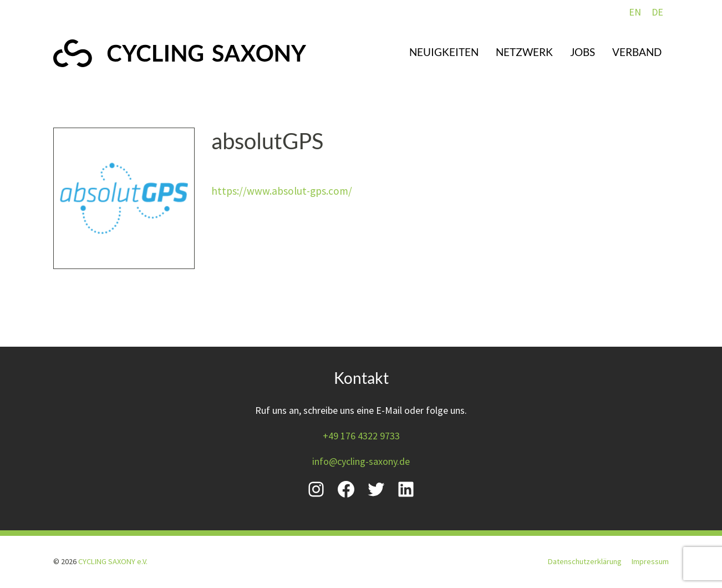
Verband (637, 52)
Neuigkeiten (444, 52)
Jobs (583, 52)
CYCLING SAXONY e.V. (113, 561)
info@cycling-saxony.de (361, 461)
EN (635, 12)
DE (657, 12)
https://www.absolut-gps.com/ (282, 191)
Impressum (650, 561)
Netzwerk (524, 52)
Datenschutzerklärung (585, 561)
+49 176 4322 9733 (361, 436)
